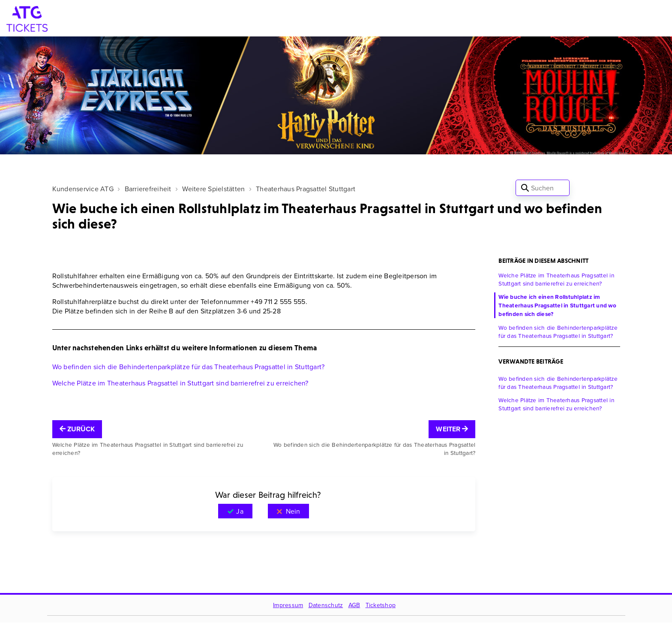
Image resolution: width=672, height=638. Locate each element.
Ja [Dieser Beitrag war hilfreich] (240, 511)
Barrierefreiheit (148, 189)
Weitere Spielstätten (213, 189)
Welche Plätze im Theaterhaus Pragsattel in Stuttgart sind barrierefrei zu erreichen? (180, 383)
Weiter (452, 429)
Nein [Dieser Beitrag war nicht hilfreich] (293, 511)
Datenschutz (326, 605)
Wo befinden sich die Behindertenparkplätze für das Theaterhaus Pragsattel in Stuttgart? (189, 367)
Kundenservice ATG (83, 189)
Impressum (288, 605)
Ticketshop (381, 605)
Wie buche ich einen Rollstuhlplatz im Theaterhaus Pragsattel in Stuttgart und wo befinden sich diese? (557, 305)
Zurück (77, 429)
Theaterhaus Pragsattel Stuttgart (306, 189)
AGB (354, 605)
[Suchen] (543, 188)
